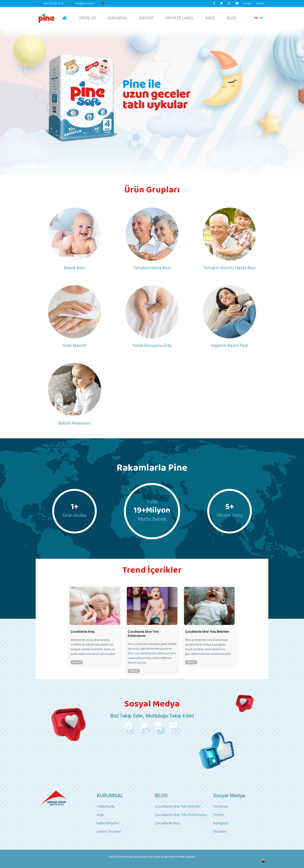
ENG (261, 18)
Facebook (221, 806)
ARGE (210, 18)
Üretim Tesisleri (109, 831)
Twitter (218, 815)
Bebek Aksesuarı (74, 423)
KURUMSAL (118, 18)
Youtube (219, 831)
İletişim (260, 4)
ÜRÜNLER (87, 18)
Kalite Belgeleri (108, 823)
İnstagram (221, 823)
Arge (100, 815)
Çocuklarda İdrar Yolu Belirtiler (207, 632)
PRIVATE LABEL (180, 18)
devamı (77, 662)
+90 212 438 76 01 (51, 4)
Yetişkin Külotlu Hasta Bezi (230, 268)
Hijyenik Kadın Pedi (230, 345)
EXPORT (147, 18)
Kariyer (248, 4)
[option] (95, 627)
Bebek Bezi (74, 268)
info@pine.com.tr (82, 4)
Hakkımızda (106, 806)
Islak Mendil (74, 345)
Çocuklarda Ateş (83, 632)
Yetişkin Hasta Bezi (152, 268)
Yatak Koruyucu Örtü (152, 345)
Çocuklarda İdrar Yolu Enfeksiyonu (143, 634)
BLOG (232, 18)
